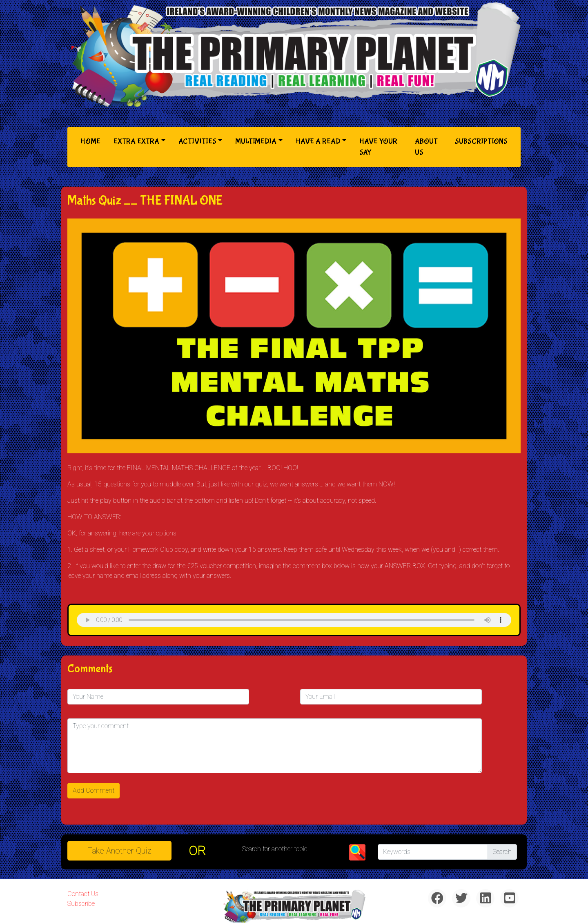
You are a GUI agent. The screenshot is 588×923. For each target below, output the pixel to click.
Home (92, 141)
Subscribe (81, 904)
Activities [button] (197, 142)
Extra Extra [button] (136, 142)
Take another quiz (120, 851)
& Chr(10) (294, 620)
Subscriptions (481, 142)
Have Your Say (378, 147)
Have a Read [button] (318, 142)
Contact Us (83, 894)
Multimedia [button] (256, 142)
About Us (426, 147)
